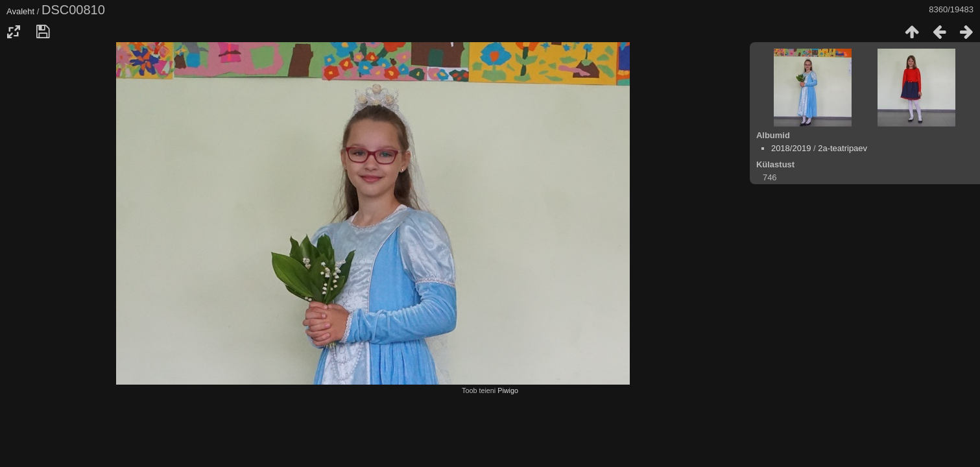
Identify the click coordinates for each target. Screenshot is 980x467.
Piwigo (508, 390)
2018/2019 (791, 148)
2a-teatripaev (843, 148)
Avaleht (20, 11)
